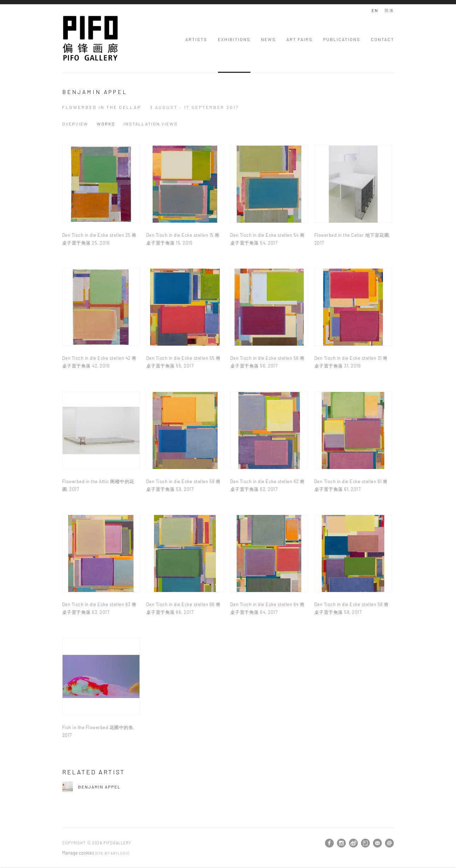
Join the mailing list (377, 843)
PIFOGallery (90, 38)
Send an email (389, 843)
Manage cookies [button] (78, 853)
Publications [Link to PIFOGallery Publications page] (342, 39)
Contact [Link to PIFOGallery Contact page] (383, 39)
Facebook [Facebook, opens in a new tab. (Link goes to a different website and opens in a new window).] (329, 843)
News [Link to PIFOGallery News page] (268, 39)
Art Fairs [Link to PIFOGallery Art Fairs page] (300, 39)
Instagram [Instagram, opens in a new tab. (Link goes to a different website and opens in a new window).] (341, 843)
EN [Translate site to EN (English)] (375, 10)
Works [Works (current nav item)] (106, 124)
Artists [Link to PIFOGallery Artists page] (196, 39)
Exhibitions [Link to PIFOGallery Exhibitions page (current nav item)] (234, 39)
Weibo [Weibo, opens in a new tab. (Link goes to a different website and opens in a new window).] (353, 843)
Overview (75, 124)
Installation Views (151, 124)
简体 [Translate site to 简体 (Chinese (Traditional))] (389, 10)
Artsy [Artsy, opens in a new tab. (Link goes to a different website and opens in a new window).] (365, 843)
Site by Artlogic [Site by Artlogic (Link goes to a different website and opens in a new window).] (112, 853)
